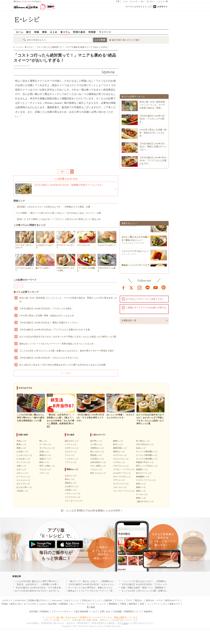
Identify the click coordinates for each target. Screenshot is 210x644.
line (148, 287)
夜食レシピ (141, 498)
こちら (125, 623)
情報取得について (133, 612)
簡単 (45, 32)
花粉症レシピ (71, 483)
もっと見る (66, 373)
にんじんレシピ (23, 480)
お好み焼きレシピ (98, 462)
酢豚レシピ (118, 441)
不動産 (123, 604)
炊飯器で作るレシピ (145, 462)
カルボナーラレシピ (122, 473)
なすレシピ (21, 469)
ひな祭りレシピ (72, 486)
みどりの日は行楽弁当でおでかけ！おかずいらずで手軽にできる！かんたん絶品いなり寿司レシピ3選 (68, 337)
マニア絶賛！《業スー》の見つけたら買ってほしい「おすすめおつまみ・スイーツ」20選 (58, 213)
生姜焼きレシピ (97, 448)
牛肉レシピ (21, 441)
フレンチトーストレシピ (124, 491)
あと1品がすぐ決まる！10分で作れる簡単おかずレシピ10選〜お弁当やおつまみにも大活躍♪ (63, 365)
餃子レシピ (118, 444)
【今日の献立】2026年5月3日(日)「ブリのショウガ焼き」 (47, 309)
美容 (142, 604)
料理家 (92, 32)
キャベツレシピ (23, 462)
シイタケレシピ (72, 459)
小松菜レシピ (22, 491)
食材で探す (117, 40)
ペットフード (153, 604)
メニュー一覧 (162, 1)
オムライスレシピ (121, 459)
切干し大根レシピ (47, 466)
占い (143, 1)
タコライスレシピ (121, 484)
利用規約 (45, 612)
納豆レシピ (44, 462)
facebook (123, 287)
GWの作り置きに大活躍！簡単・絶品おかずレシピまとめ (47, 316)
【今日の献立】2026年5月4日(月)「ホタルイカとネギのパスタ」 (50, 358)
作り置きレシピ (143, 441)
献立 (29, 32)
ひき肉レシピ (22, 452)
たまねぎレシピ (23, 459)
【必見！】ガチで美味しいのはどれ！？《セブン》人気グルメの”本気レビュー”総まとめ (58, 219)
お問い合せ (105, 612)
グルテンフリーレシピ (146, 480)
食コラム (65, 32)
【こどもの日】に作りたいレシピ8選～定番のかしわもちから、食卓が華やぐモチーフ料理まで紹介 (67, 351)
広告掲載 (117, 612)
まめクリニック (72, 600)
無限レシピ (141, 487)
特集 (37, 32)
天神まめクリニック (91, 600)
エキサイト (162, 7)
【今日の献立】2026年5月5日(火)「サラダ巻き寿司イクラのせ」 (45, 588)
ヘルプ (94, 612)
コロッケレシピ (120, 487)
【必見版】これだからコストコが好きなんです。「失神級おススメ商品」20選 (53, 207)
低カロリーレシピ (144, 473)
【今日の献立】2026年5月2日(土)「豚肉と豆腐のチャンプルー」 (50, 323)
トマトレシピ (71, 444)
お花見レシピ (71, 490)
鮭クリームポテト (45, 261)
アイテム (119, 600)
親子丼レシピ (96, 441)
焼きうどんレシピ (98, 473)
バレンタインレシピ (74, 501)
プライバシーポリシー (62, 612)
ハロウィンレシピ (73, 493)
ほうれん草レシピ (24, 487)
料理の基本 (79, 32)
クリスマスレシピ (73, 497)
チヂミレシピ (119, 480)
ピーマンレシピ (23, 477)
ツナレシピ (44, 473)
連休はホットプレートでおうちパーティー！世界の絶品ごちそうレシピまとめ (56, 344)
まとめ (54, 32)
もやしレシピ (22, 473)
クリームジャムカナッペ (25, 263)
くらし (126, 1)
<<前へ (62, 172)
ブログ (129, 600)
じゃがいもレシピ (24, 455)
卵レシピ (43, 441)
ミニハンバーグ (129, 252)
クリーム (18, 286)
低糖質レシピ (142, 469)
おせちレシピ (71, 476)
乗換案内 (113, 604)
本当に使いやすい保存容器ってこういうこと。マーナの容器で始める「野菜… (152, 105)
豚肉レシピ (21, 444)
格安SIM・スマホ (154, 600)
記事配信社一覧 (129, 320)
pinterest (164, 287)
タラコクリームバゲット (66, 240)
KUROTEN (20, 600)
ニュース (102, 604)
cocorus (42, 604)
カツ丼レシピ (96, 444)
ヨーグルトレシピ (47, 448)
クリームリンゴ (86, 238)
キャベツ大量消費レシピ (147, 452)
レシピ (92, 604)
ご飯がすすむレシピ (145, 501)
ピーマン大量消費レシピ (147, 455)
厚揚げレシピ (45, 455)
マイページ (105, 32)
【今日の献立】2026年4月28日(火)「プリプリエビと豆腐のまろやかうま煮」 (56, 330)
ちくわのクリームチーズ (45, 240)
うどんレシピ (96, 469)
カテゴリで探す (133, 40)
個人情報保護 (82, 612)
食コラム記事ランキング (26, 292)
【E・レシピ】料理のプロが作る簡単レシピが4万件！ (91, 511)
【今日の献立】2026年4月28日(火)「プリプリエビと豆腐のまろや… (153, 160)
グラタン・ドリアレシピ (124, 469)
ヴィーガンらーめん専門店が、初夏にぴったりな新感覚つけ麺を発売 (101, 588)
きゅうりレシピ (23, 484)
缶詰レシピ (141, 448)
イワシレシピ (71, 462)
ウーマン (82, 604)
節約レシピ (141, 484)
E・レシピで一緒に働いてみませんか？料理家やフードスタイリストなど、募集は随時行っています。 (91, 617)
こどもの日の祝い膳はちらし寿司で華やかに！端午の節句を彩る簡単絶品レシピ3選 (55, 581)
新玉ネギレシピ (72, 441)
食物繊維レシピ (143, 477)
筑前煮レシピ (96, 455)
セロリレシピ (71, 452)
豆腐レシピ (44, 452)
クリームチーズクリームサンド (25, 240)
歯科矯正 (133, 604)
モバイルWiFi (30, 604)
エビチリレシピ (120, 455)
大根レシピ (21, 466)
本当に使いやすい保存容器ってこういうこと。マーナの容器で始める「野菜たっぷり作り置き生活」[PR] (68, 300)
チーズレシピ (45, 444)
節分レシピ (70, 479)
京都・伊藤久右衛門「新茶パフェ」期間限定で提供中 (146, 588)
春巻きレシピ (119, 452)
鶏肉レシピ (21, 448)
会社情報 (33, 612)
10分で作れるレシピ (145, 444)
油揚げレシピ (45, 459)
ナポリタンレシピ (121, 466)
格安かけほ (16, 604)
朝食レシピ (141, 491)
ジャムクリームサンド (107, 238)
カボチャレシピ (72, 448)
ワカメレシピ (45, 469)
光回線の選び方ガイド (39, 600)
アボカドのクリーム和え (107, 263)
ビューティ (135, 1)
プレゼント (151, 1)
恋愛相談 (64, 604)
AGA (165, 604)
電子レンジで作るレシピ (147, 466)
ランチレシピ (142, 494)
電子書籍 (91, 607)
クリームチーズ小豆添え (86, 263)
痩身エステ (175, 604)
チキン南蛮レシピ (98, 466)
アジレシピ (70, 455)
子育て (118, 1)
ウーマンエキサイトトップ (138, 7)
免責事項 (148, 612)
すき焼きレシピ (97, 459)
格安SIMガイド (172, 600)
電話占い (139, 600)
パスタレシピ (119, 462)
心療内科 (108, 600)
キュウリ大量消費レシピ (147, 459)
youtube (156, 287)
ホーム (20, 32)
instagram (140, 287)
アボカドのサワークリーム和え (66, 263)
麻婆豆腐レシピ (120, 448)
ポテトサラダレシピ (122, 477)
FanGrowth (57, 600)
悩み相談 (52, 604)
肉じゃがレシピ (97, 452)
